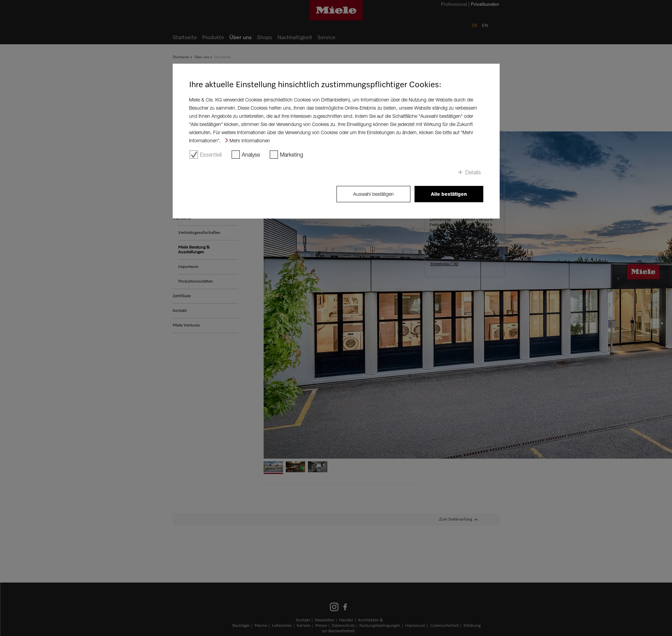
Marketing (292, 155)
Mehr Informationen (250, 140)
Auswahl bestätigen (373, 194)
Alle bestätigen (449, 194)
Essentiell (211, 155)
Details (473, 172)
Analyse (251, 155)
